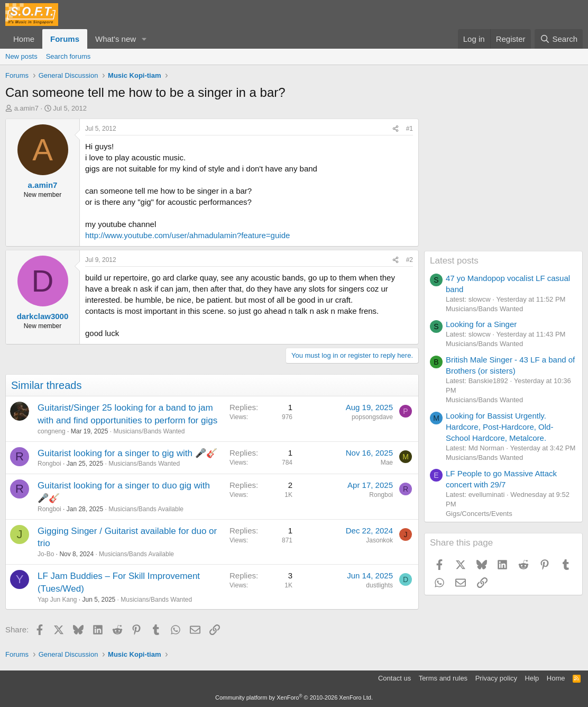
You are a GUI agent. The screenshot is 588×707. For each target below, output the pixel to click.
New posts (21, 56)
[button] (144, 39)
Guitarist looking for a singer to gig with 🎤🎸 (127, 453)
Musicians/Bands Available (146, 509)
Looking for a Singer (481, 324)
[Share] (396, 129)
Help (532, 678)
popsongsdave (372, 417)
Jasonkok (379, 540)
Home (24, 39)
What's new (116, 39)
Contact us (394, 678)
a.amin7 (26, 108)
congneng (52, 431)
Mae (387, 463)
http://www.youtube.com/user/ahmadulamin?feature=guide (187, 235)
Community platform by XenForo (294, 697)
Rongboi (49, 464)
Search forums (68, 56)
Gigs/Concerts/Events (479, 514)
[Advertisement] (503, 185)
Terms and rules (443, 678)
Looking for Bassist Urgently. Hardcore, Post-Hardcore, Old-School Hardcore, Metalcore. (499, 427)
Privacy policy (496, 678)
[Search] (559, 39)
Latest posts (454, 261)
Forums (65, 39)
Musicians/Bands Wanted (149, 431)
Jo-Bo (46, 554)
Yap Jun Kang (57, 600)
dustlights (379, 585)
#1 (410, 129)
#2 (410, 260)
